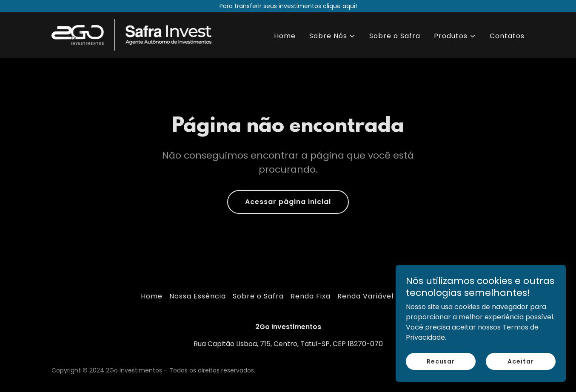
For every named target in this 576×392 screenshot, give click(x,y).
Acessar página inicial (288, 202)
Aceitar (520, 373)
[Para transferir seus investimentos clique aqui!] (288, 6)
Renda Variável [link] (365, 296)
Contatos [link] (507, 36)
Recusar (441, 373)
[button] (332, 36)
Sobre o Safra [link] (395, 36)
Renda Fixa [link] (311, 296)
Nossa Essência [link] (198, 296)
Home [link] (285, 36)
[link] (134, 35)
